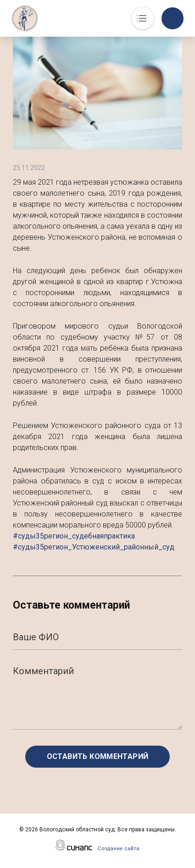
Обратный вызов (173, 18)
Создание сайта (119, 848)
